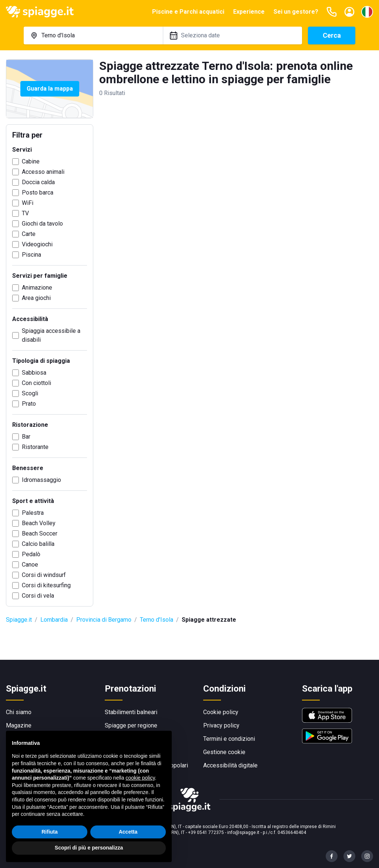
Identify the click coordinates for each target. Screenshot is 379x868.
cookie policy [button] (140, 778)
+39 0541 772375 (206, 832)
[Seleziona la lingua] (367, 12)
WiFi (28, 203)
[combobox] (93, 36)
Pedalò (31, 554)
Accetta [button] (128, 832)
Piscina (31, 255)
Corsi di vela (38, 596)
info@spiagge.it (243, 832)
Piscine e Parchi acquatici (188, 12)
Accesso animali (43, 172)
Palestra (33, 513)
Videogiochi (37, 244)
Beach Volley (39, 523)
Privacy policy (221, 725)
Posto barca (38, 192)
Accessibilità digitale (230, 765)
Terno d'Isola (157, 620)
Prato (29, 404)
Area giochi (36, 298)
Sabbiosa (34, 373)
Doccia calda (38, 182)
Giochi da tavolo (42, 224)
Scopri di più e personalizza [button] (89, 848)
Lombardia (54, 620)
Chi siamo (19, 712)
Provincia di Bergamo (104, 620)
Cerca (332, 35)
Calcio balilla (38, 544)
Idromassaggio (41, 480)
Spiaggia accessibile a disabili (51, 335)
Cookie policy (221, 712)
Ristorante (35, 447)
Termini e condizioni (229, 739)
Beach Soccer (40, 533)
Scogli (30, 393)
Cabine (31, 161)
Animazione (37, 288)
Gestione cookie (224, 752)
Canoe (30, 565)
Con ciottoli (36, 383)
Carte (29, 234)
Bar (26, 437)
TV (25, 213)
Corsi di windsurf (44, 575)
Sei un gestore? (296, 12)
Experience (249, 12)
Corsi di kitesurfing (46, 585)
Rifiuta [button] (50, 832)
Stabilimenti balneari (131, 712)
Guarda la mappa (50, 89)
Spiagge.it (19, 620)
